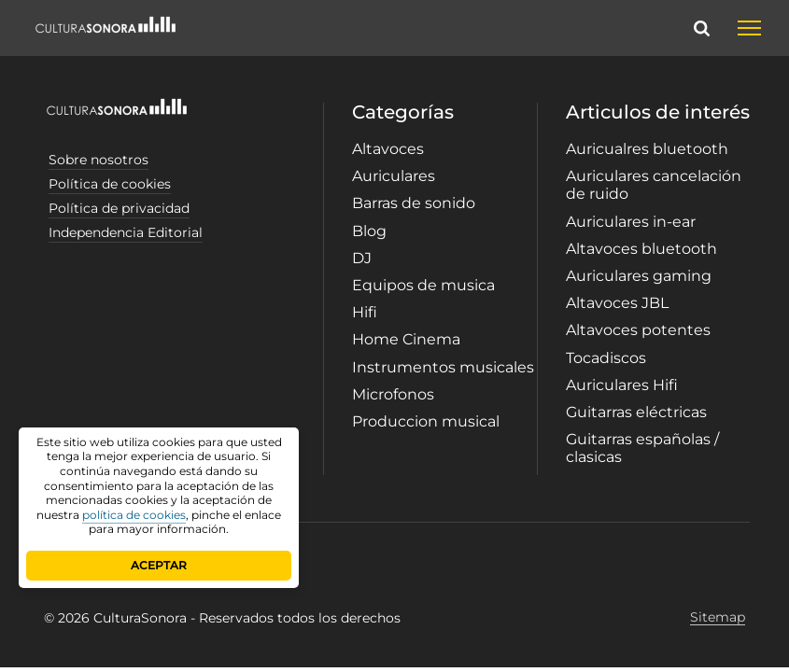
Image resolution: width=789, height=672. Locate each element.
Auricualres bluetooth (647, 149)
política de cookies (134, 515)
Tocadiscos (606, 358)
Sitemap (718, 617)
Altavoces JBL (617, 303)
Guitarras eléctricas (636, 412)
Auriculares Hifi (622, 385)
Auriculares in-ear (631, 222)
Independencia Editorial (126, 232)
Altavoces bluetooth (641, 249)
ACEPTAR (159, 565)
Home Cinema (406, 339)
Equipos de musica (423, 285)
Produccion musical (426, 421)
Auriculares (394, 176)
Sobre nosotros (99, 160)
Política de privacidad (119, 208)
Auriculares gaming (639, 276)
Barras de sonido (414, 203)
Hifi (365, 312)
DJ (362, 258)
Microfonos (393, 394)
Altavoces (388, 149)
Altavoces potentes (638, 330)
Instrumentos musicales (443, 367)
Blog (369, 231)
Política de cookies (110, 184)
